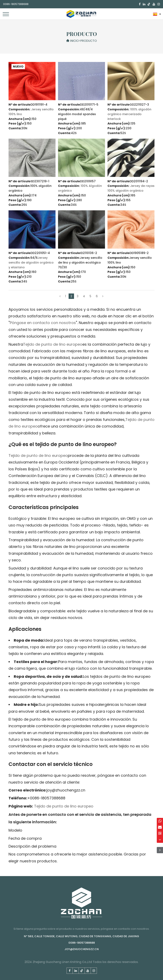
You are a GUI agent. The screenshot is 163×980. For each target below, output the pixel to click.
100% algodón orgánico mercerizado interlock (129, 114)
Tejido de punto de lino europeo (53, 344)
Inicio (75, 41)
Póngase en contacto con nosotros (43, 323)
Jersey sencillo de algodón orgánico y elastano (31, 263)
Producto (89, 41)
